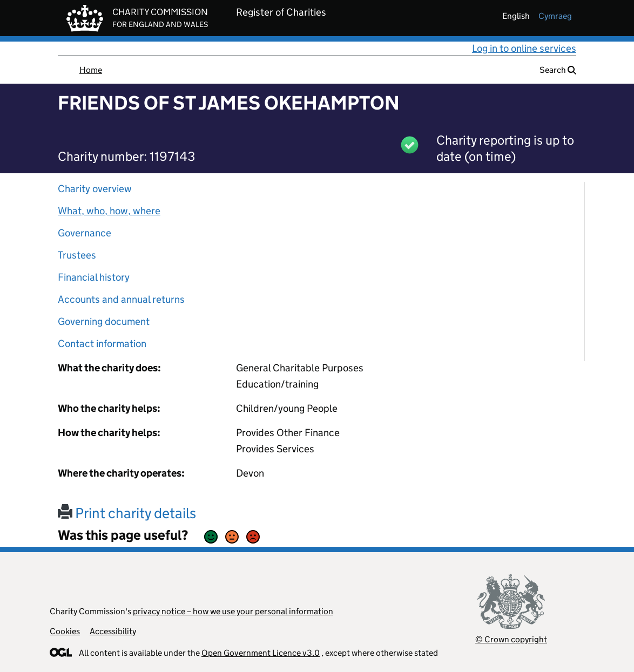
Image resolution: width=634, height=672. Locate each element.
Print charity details (127, 513)
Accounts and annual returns (121, 299)
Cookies (65, 631)
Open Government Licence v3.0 (261, 653)
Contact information (102, 344)
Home (91, 70)
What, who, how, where (109, 211)
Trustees (77, 255)
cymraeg (555, 16)
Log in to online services (524, 48)
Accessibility (113, 631)
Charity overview (95, 189)
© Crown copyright (511, 639)
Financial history (94, 277)
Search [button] (558, 70)
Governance (85, 233)
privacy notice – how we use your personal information (233, 611)
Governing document (104, 321)
